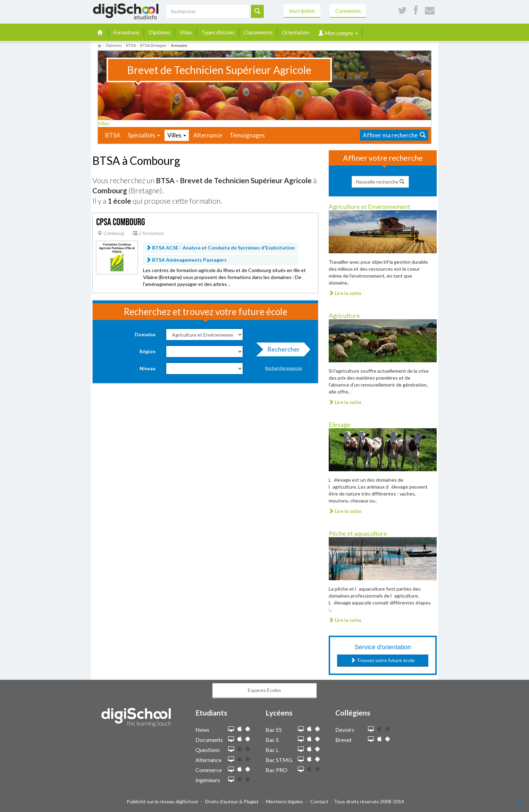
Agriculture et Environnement (370, 206)
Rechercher (282, 351)
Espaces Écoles (264, 690)
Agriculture (344, 315)
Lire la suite (345, 293)
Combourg (111, 233)
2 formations (148, 233)
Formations (126, 32)
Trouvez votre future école (383, 660)
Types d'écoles (218, 32)
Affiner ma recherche (394, 135)
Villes (186, 32)
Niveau (148, 368)
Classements (258, 32)
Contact (319, 801)
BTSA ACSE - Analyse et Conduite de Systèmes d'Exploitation (220, 248)
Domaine (145, 334)
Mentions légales (284, 801)
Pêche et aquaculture (358, 533)
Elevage (340, 424)
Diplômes (159, 32)
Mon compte (338, 33)
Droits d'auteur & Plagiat (232, 801)
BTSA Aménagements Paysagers (186, 260)
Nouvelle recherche (380, 182)
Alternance (208, 135)
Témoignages (247, 135)
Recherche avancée (284, 368)
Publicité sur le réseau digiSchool (162, 801)
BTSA (113, 135)
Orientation (296, 32)
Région (148, 351)
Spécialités (144, 135)
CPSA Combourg (121, 222)
